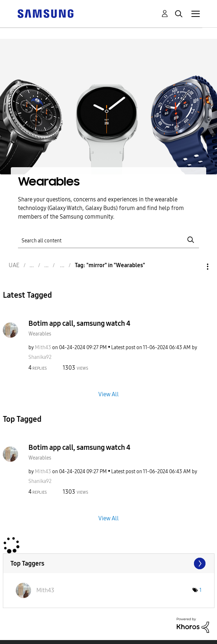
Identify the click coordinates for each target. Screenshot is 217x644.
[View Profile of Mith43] (43, 348)
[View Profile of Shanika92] (40, 357)
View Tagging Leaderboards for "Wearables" (109, 563)
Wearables (40, 334)
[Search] (109, 240)
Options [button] (195, 267)
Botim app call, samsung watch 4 (79, 323)
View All (109, 394)
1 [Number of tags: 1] (200, 590)
